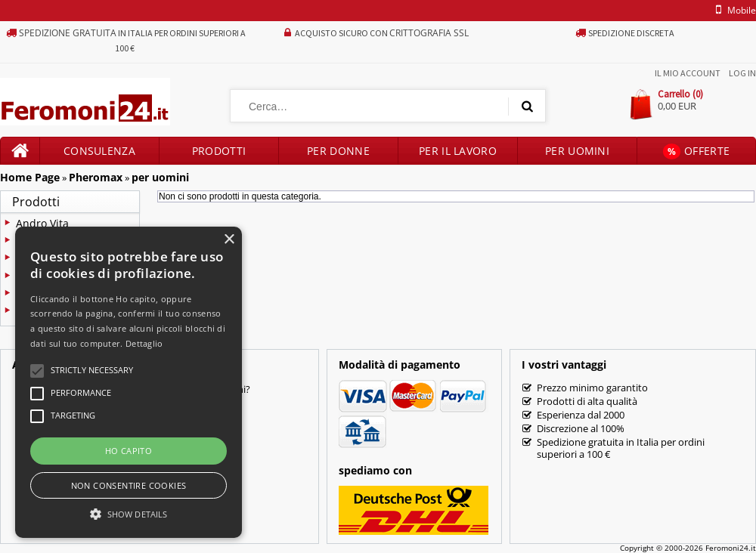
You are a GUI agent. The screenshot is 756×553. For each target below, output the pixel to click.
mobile (733, 10)
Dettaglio (144, 343)
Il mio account (688, 73)
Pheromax (96, 177)
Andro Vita (42, 223)
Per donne (338, 151)
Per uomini (577, 151)
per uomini (160, 177)
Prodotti (219, 151)
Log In (742, 73)
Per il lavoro (458, 151)
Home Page (30, 177)
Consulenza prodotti (99, 154)
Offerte (696, 151)
